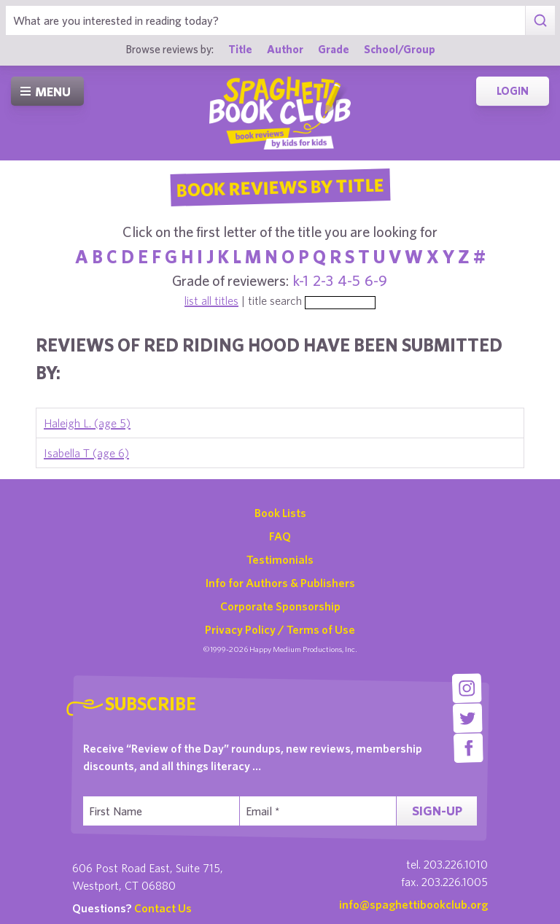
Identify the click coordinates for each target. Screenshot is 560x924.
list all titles (211, 300)
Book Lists (280, 513)
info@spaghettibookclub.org (413, 904)
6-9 (376, 280)
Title (240, 49)
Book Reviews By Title (280, 187)
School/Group (400, 49)
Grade (334, 49)
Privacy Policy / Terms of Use (280, 629)
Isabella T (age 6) (86, 453)
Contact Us (163, 908)
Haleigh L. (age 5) (87, 423)
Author (285, 49)
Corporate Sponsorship (280, 606)
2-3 (323, 280)
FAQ (280, 536)
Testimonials (280, 559)
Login (513, 91)
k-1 (301, 280)
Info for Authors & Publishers (280, 583)
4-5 (349, 280)
